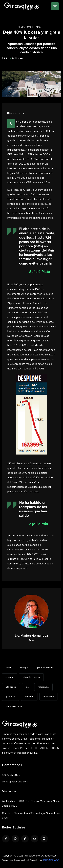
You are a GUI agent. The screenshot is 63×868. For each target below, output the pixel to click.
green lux (10, 697)
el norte (10, 677)
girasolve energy (31, 677)
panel (8, 668)
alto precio (11, 687)
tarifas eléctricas (14, 707)
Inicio (5, 58)
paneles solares (46, 668)
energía (24, 668)
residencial (43, 687)
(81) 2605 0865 (11, 775)
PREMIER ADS (51, 860)
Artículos (18, 58)
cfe (27, 687)
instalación (48, 697)
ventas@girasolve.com (15, 782)
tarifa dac (29, 697)
